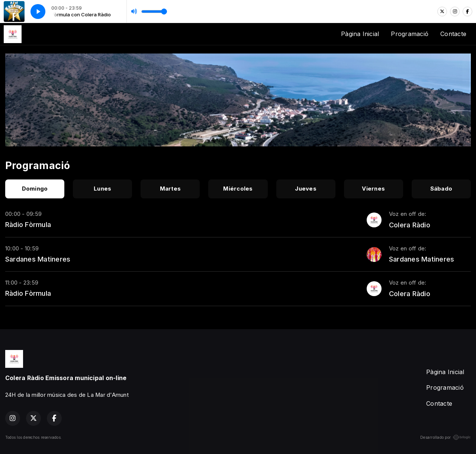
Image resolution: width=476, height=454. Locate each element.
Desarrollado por (446, 437)
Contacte (453, 34)
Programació (410, 34)
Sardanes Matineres (38, 259)
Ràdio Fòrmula (28, 224)
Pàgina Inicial (360, 34)
